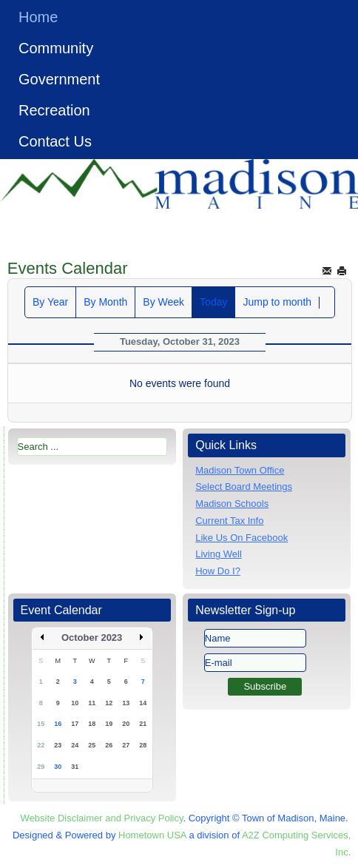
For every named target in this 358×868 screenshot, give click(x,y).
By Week (163, 302)
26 (109, 745)
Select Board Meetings (244, 487)
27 (126, 745)
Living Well (219, 554)
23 (58, 745)
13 (126, 703)
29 (41, 767)
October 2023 (92, 637)
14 (143, 703)
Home (38, 17)
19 (109, 724)
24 (75, 745)
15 (41, 724)
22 (41, 745)
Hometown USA (152, 835)
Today (213, 302)
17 (75, 724)
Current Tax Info (229, 521)
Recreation (54, 110)
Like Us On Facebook (242, 538)
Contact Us (55, 141)
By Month (105, 302)
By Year (50, 302)
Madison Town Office (240, 470)
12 (109, 703)
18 (92, 724)
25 (92, 745)
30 (58, 767)
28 (143, 745)
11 (92, 703)
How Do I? (218, 571)
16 (58, 724)
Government (59, 79)
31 (75, 767)
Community (56, 48)
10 (75, 703)
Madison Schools (232, 504)
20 (126, 724)
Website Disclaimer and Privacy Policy (102, 818)
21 (143, 724)
